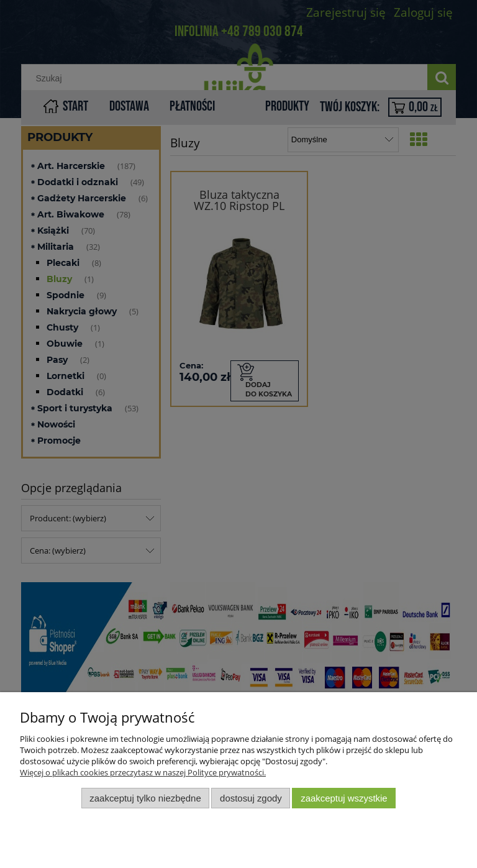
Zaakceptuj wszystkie (344, 798)
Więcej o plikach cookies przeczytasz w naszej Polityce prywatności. (143, 772)
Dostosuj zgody (251, 798)
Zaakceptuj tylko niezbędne (145, 798)
